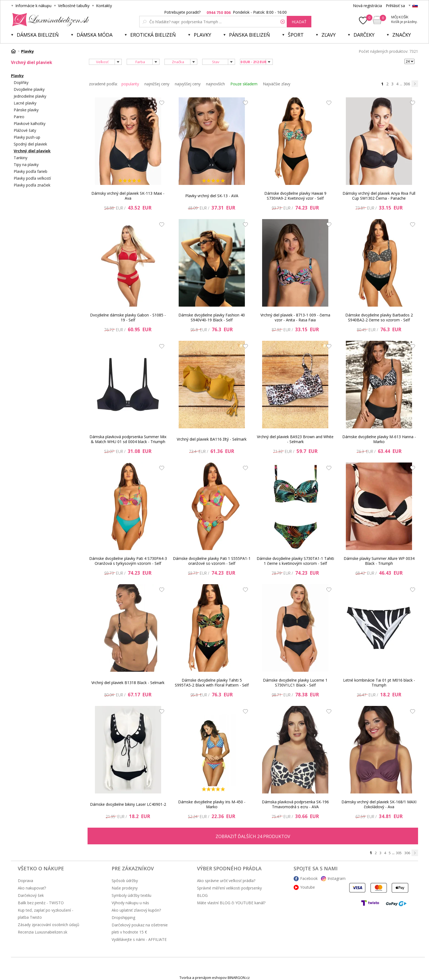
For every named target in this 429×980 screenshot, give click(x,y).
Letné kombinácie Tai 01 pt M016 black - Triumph (379, 683)
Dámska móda (95, 35)
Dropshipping (123, 918)
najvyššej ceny (188, 84)
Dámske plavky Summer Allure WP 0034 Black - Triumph (379, 561)
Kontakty (104, 6)
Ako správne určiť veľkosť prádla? (226, 881)
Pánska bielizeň (250, 35)
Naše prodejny (125, 888)
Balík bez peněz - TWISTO (41, 903)
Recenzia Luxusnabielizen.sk (43, 932)
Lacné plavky (25, 103)
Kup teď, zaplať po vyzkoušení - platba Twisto (46, 914)
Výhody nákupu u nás (130, 903)
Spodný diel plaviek (30, 144)
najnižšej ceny (157, 84)
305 (399, 853)
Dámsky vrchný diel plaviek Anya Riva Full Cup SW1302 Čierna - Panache (379, 196)
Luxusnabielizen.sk (50, 20)
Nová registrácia (367, 6)
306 (407, 84)
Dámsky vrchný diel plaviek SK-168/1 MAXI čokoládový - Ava (379, 804)
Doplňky (21, 82)
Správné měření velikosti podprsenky (229, 888)
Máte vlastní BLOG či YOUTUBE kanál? (231, 903)
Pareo (19, 117)
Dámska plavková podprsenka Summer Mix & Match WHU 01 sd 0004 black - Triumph (128, 439)
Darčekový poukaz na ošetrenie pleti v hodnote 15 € (140, 928)
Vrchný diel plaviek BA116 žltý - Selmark (212, 439)
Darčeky (364, 35)
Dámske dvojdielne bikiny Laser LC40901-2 (128, 804)
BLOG (202, 895)
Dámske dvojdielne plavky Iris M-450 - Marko (212, 804)
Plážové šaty (25, 130)
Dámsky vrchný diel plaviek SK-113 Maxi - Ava (128, 196)
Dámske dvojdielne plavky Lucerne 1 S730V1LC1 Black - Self (295, 683)
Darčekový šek (31, 895)
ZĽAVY (329, 35)
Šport (296, 35)
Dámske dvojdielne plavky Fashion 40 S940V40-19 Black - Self (212, 317)
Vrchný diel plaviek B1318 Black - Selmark (128, 683)
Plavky (202, 35)
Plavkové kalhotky (30, 123)
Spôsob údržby (125, 881)
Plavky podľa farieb (31, 171)
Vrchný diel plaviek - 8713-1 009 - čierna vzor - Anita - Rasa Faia (295, 317)
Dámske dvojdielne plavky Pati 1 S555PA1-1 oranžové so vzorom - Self (212, 561)
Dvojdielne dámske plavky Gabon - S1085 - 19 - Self (128, 317)
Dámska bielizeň (38, 35)
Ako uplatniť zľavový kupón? (136, 910)
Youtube (308, 887)
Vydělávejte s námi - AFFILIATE (139, 939)
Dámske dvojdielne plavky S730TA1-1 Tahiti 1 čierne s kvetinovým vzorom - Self (295, 561)
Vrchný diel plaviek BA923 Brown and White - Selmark (295, 439)
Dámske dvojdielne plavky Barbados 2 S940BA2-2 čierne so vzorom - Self (379, 317)
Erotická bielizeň (153, 35)
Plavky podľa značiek (32, 185)
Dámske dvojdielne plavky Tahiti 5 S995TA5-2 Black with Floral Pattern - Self (212, 683)
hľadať (299, 22)
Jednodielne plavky (30, 96)
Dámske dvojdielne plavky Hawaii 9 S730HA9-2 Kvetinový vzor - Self (295, 196)
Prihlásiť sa (395, 6)
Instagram (337, 878)
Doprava (25, 881)
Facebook (309, 878)
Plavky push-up (27, 137)
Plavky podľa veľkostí (32, 178)
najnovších (215, 84)
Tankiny (21, 158)
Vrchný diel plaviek (32, 151)
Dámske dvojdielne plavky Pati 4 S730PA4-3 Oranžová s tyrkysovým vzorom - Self (128, 561)
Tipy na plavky (26, 165)
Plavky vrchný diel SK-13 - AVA (212, 196)
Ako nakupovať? (32, 888)
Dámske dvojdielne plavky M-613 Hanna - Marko (379, 439)
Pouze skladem (244, 84)
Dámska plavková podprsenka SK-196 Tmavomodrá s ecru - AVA (295, 804)
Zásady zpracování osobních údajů (49, 925)
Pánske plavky (26, 110)
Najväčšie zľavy (277, 84)
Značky (402, 35)
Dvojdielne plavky (29, 89)
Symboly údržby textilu (131, 895)
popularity (130, 84)
